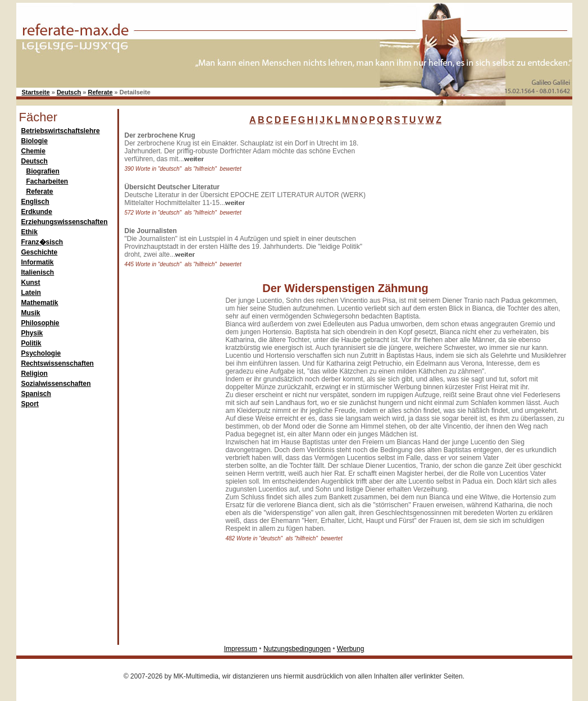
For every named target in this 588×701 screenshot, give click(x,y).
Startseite (36, 92)
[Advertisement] (454, 202)
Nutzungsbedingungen (297, 649)
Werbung (350, 649)
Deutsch (69, 92)
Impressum (241, 649)
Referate (101, 92)
